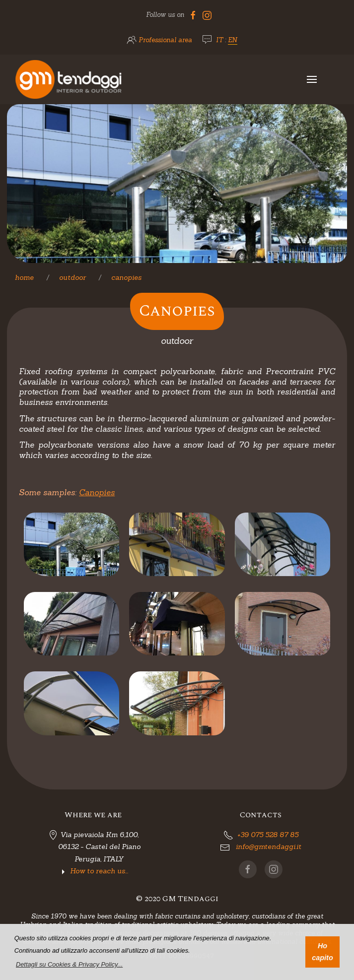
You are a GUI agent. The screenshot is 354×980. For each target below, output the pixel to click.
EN (233, 40)
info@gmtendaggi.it (269, 847)
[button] (70, 964)
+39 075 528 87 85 (268, 835)
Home (24, 277)
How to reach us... (99, 871)
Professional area (165, 40)
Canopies (126, 277)
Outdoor (72, 277)
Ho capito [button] (322, 952)
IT (219, 40)
